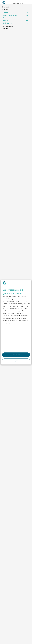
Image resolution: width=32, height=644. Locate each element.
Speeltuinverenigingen (10, 15)
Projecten (5, 29)
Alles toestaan (20, 355)
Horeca (5, 20)
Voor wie (5, 9)
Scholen (5, 13)
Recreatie (6, 18)
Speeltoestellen (7, 26)
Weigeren (16, 361)
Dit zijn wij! (6, 7)
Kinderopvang (7, 23)
